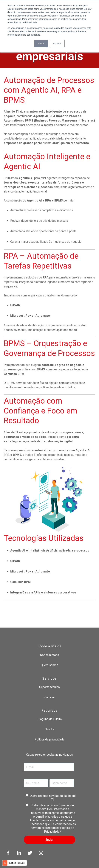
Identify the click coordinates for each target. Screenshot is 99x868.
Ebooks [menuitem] (50, 729)
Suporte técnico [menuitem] (49, 687)
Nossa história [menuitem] (49, 655)
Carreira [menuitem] (49, 697)
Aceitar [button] (41, 44)
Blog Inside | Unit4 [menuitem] (50, 719)
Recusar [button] (57, 44)
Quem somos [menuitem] (49, 665)
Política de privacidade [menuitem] (49, 739)
